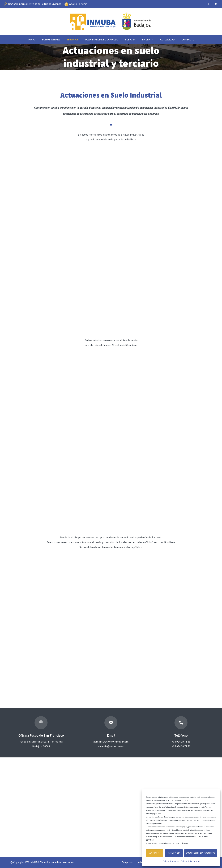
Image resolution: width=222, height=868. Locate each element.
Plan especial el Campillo (102, 39)
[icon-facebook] (209, 4)
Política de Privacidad (190, 861)
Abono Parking (78, 4)
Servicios (72, 39)
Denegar (174, 853)
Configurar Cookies (201, 853)
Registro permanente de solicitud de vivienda (35, 4)
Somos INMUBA (51, 39)
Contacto (188, 39)
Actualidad (167, 39)
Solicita (130, 39)
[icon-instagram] (216, 4)
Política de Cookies (171, 861)
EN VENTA (148, 39)
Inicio (31, 39)
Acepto (154, 853)
